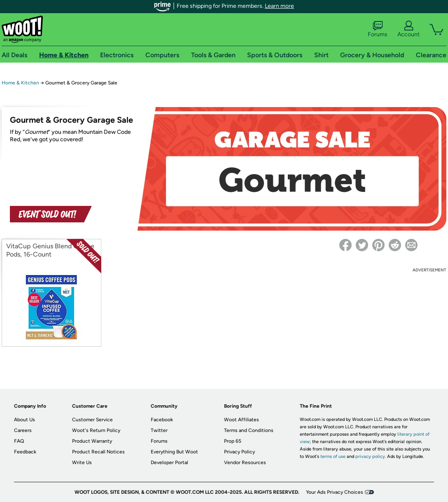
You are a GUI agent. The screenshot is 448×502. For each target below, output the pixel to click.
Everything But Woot (174, 452)
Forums (378, 29)
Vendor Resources (245, 462)
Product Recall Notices (98, 452)
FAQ (19, 441)
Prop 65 (233, 441)
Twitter (159, 430)
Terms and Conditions (249, 430)
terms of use (333, 456)
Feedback (25, 452)
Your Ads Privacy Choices (335, 492)
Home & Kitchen (20, 83)
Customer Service (92, 420)
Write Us (82, 462)
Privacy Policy (239, 452)
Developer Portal (169, 462)
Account (408, 29)
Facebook (162, 420)
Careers (23, 430)
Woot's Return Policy (96, 430)
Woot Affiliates (241, 420)
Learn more (279, 6)
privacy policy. (371, 456)
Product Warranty (92, 441)
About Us (24, 420)
